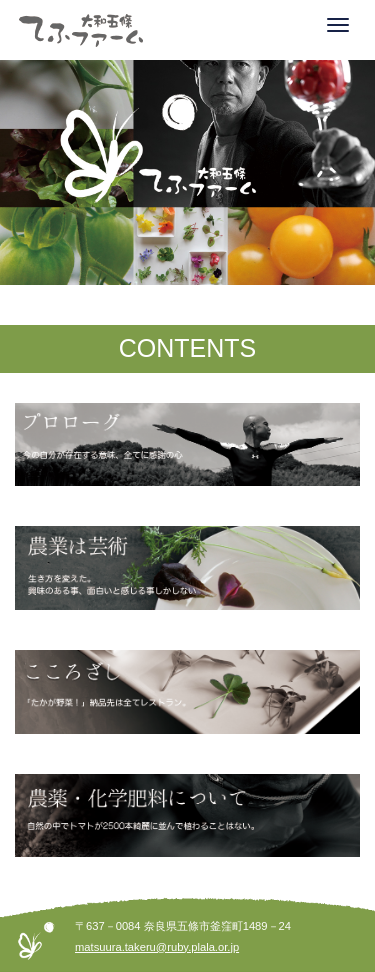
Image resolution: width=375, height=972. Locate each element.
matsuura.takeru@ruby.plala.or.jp (157, 947)
